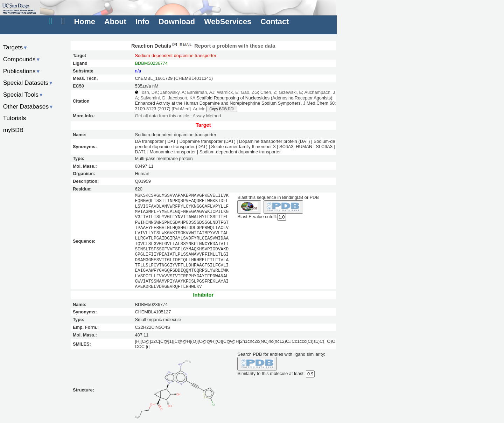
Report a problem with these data (223, 46)
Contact (275, 22)
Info (142, 22)
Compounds (22, 59)
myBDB (13, 130)
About (115, 22)
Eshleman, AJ (201, 92)
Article (199, 109)
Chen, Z (268, 92)
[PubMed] (181, 109)
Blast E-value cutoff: (257, 217)
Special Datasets (28, 83)
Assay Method (207, 116)
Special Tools (23, 95)
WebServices (228, 22)
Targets (16, 47)
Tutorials (15, 118)
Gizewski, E (290, 92)
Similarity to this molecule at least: (271, 373)
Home (84, 22)
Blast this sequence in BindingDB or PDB (278, 197)
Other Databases (29, 106)
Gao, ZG (249, 92)
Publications (22, 71)
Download (177, 22)
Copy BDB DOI (222, 109)
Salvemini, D (153, 98)
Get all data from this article (162, 116)
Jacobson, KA (182, 98)
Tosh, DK (149, 92)
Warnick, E (228, 92)
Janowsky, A (173, 92)
